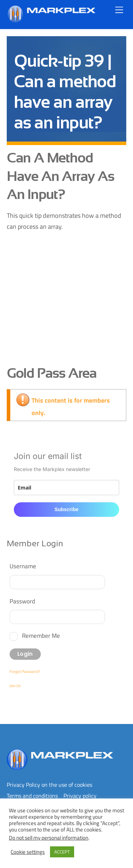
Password (22, 601)
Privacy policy (80, 796)
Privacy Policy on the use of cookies (49, 785)
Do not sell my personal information (49, 838)
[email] (67, 488)
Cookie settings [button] (28, 852)
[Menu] (119, 10)
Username (23, 566)
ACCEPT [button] (62, 852)
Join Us (15, 686)
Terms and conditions (32, 796)
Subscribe (67, 509)
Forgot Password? (25, 671)
